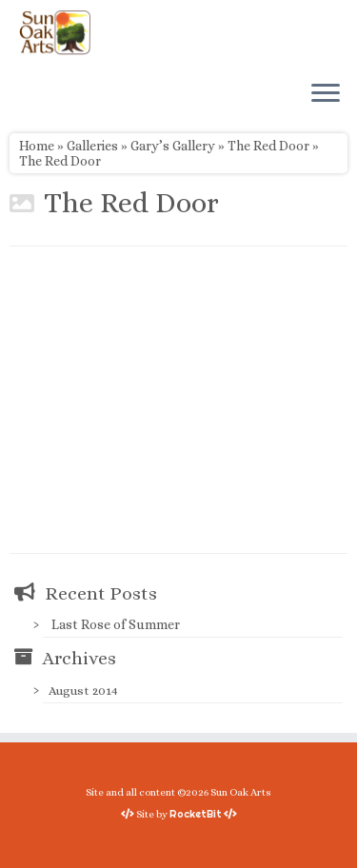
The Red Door (268, 146)
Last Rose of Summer (116, 624)
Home (37, 146)
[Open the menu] (326, 94)
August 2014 (83, 690)
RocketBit (196, 814)
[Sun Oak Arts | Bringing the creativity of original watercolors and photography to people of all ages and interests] (55, 32)
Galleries (92, 146)
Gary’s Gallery (173, 146)
